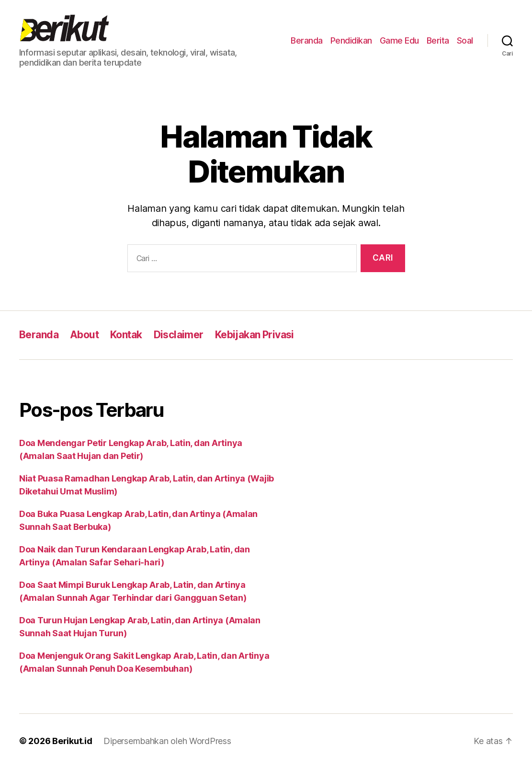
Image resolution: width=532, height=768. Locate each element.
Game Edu (399, 40)
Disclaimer (179, 335)
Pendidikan (351, 40)
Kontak (126, 335)
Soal (465, 40)
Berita (438, 40)
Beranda (307, 40)
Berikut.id (72, 741)
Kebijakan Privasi (255, 335)
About (84, 335)
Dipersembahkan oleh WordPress (167, 741)
